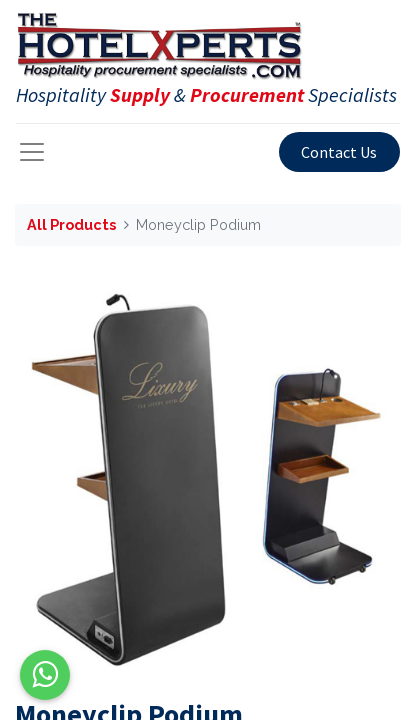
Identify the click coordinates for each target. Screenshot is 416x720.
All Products (71, 224)
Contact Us (339, 152)
